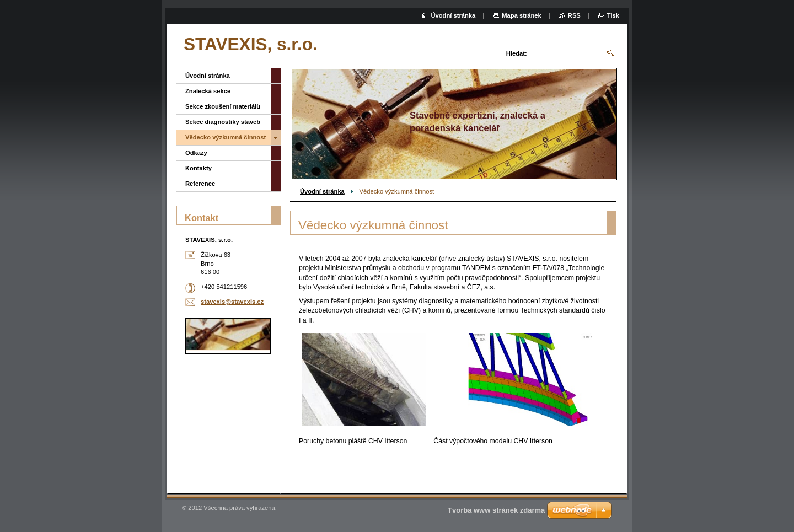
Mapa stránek (522, 15)
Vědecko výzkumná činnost (226, 137)
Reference (200, 184)
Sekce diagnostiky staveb (223, 122)
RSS (574, 15)
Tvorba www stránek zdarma (496, 510)
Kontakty (198, 168)
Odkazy (196, 153)
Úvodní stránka (322, 191)
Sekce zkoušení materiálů (223, 106)
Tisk (613, 15)
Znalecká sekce (208, 91)
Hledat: (517, 53)
